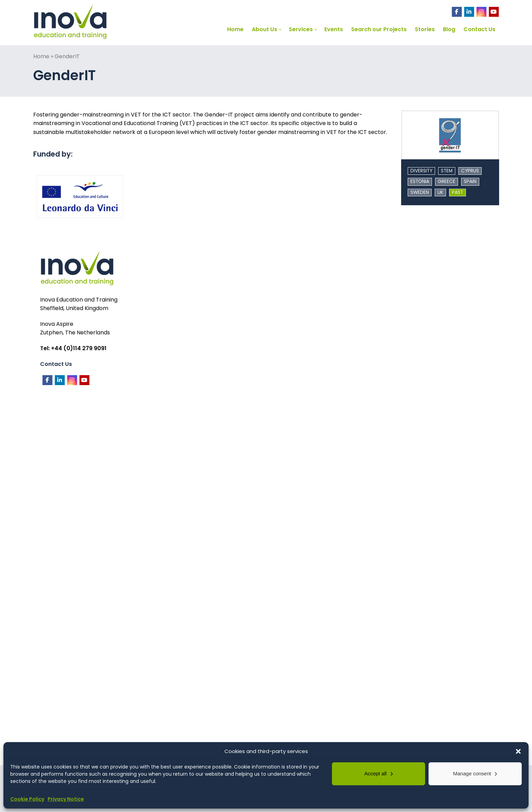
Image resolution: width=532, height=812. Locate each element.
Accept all (375, 773)
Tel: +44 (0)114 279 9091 (73, 348)
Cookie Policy (27, 799)
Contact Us (56, 364)
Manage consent (472, 773)
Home (41, 56)
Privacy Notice (66, 799)
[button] (518, 751)
